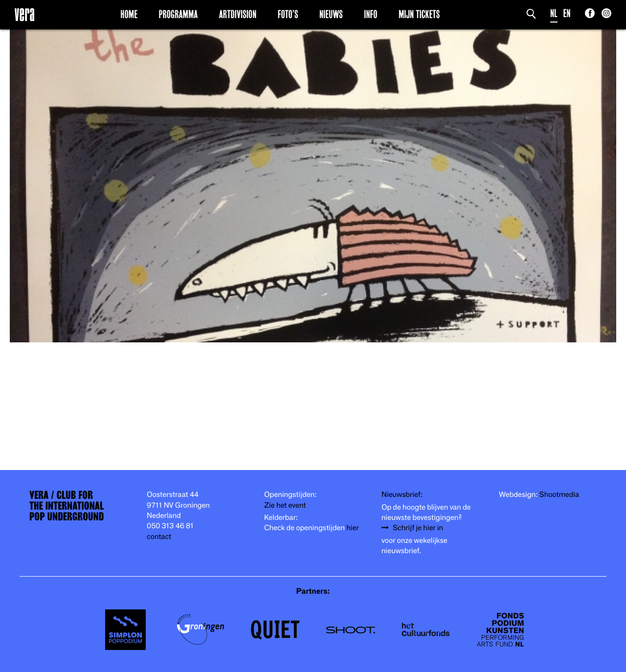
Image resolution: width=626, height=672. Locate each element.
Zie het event (285, 505)
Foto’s (288, 14)
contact (159, 537)
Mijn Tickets (419, 14)
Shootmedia (559, 495)
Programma (179, 14)
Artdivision (238, 14)
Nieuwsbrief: (402, 495)
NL (554, 13)
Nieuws (331, 14)
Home (129, 14)
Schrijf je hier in (418, 528)
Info (370, 14)
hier (352, 528)
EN (567, 13)
